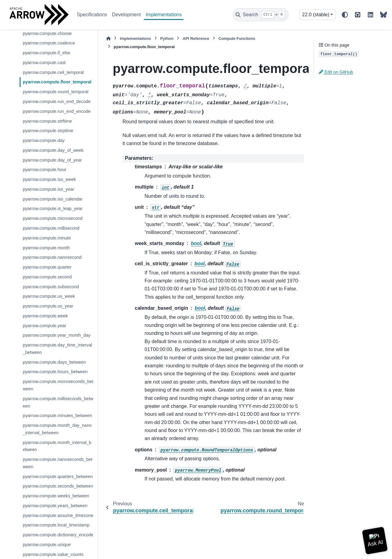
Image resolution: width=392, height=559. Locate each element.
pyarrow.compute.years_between (55, 506)
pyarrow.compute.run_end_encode (57, 111)
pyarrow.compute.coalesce (49, 43)
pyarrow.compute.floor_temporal (57, 82)
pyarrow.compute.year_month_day (57, 335)
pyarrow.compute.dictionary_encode (58, 535)
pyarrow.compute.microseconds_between (58, 385)
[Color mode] (345, 15)
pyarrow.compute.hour (44, 170)
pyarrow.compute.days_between (54, 362)
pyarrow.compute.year (44, 326)
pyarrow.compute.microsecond (53, 218)
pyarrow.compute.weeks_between (56, 496)
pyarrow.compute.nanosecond (52, 257)
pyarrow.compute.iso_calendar (53, 199)
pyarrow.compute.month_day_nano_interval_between (57, 429)
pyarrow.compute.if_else (46, 53)
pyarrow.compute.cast (44, 63)
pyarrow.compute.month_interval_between (57, 446)
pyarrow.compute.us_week (49, 296)
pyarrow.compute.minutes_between (57, 415)
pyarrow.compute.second (47, 277)
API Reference (196, 38)
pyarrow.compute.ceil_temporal (53, 72)
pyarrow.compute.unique (47, 545)
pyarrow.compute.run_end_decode (57, 101)
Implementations (164, 15)
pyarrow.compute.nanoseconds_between (57, 463)
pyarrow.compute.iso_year (48, 189)
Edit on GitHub (336, 72)
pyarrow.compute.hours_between (55, 372)
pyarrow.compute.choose (47, 33)
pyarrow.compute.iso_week (49, 179)
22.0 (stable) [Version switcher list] (316, 15)
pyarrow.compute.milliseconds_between (58, 402)
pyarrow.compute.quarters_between (58, 477)
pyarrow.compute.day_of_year (52, 160)
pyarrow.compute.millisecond (51, 228)
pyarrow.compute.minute (47, 238)
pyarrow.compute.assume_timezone (58, 515)
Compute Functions (237, 38)
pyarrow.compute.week (45, 316)
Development (126, 15)
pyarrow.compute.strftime (47, 121)
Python (167, 38)
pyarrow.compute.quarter (47, 267)
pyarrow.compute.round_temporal (55, 92)
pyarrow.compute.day (44, 140)
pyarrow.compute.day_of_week (53, 150)
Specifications (92, 15)
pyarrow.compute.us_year (48, 306)
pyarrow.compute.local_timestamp (56, 525)
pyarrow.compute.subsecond (51, 287)
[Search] (261, 15)
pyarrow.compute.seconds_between (58, 486)
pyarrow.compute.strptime (48, 131)
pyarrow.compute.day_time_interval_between (57, 349)
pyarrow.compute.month (46, 248)
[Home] (108, 38)
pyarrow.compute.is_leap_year (53, 209)
